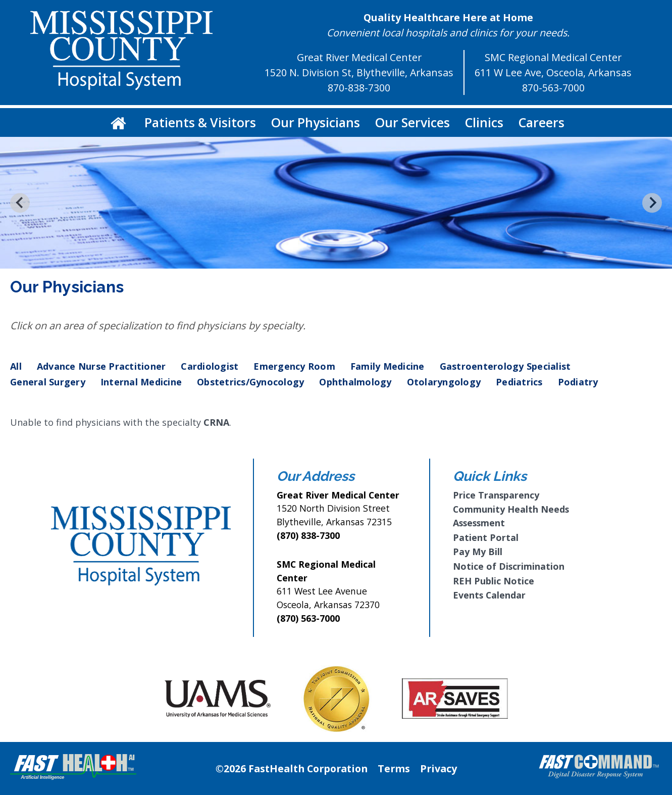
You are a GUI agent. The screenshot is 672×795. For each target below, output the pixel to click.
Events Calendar (489, 595)
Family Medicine (387, 366)
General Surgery (48, 382)
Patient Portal (486, 537)
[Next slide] (652, 203)
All (16, 366)
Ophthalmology (355, 382)
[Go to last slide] (20, 203)
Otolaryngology (444, 382)
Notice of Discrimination (509, 566)
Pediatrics (519, 382)
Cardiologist (210, 366)
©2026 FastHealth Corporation (292, 768)
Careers (541, 122)
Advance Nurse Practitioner (101, 366)
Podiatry (578, 382)
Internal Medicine (141, 382)
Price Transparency (496, 495)
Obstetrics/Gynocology (250, 382)
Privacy (438, 768)
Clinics (484, 122)
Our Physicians (316, 122)
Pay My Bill (478, 552)
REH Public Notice (494, 581)
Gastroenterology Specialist (505, 366)
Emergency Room (294, 366)
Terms (394, 768)
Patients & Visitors (200, 122)
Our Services (412, 122)
